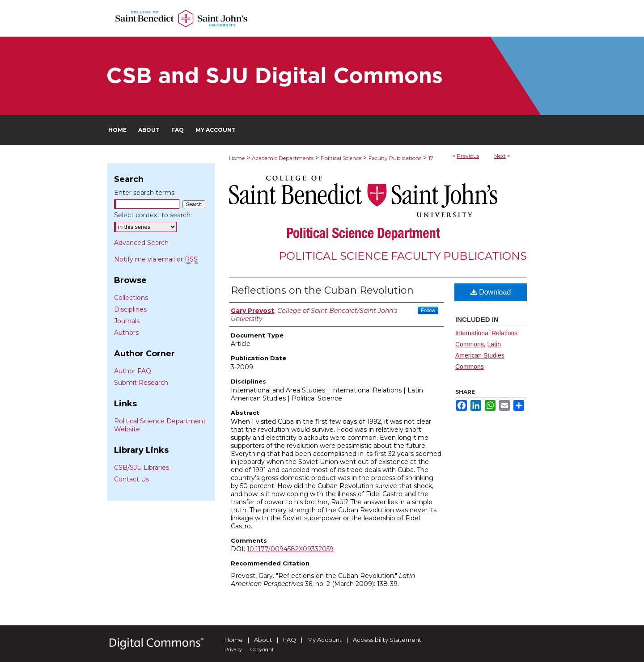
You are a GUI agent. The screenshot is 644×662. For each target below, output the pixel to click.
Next (500, 156)
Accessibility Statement (387, 640)
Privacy (233, 649)
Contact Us (131, 479)
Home (237, 158)
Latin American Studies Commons (480, 355)
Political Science (341, 158)
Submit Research (141, 383)
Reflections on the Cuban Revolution (322, 290)
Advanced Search (141, 243)
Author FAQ (133, 371)
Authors (126, 333)
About (263, 640)
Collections (131, 298)
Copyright (262, 649)
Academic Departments (283, 158)
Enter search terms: (145, 193)
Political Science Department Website (160, 425)
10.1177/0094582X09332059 (290, 549)
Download (491, 292)
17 (431, 158)
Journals (127, 321)
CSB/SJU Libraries (142, 468)
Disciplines (130, 309)
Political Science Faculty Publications (403, 256)
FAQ (290, 640)
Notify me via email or (156, 259)
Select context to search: (153, 215)
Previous (468, 156)
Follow (428, 310)
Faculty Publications (395, 158)
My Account (324, 640)
